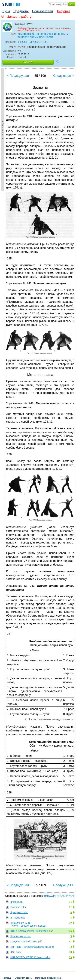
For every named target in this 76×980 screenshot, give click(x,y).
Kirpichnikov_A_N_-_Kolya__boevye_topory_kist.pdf (28, 924)
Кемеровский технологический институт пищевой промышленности (43, 35)
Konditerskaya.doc (21, 936)
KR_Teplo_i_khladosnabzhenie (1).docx (32, 947)
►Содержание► (3, 130)
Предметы (21, 11)
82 (70, 923)
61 (70, 907)
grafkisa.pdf (17, 902)
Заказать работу (19, 17)
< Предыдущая (18, 76)
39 (70, 957)
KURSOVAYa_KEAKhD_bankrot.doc (30, 957)
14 (70, 902)
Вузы (6, 11)
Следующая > (63, 76)
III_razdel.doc (18, 918)
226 (70, 931)
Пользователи (42, 11)
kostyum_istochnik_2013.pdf (26, 942)
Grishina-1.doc (18, 907)
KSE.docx (16, 952)
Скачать (28, 62)
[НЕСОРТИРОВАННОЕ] (33, 42)
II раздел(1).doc (19, 912)
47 (70, 942)
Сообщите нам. (33, 30)
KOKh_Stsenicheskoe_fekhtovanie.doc (32, 931)
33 (70, 952)
